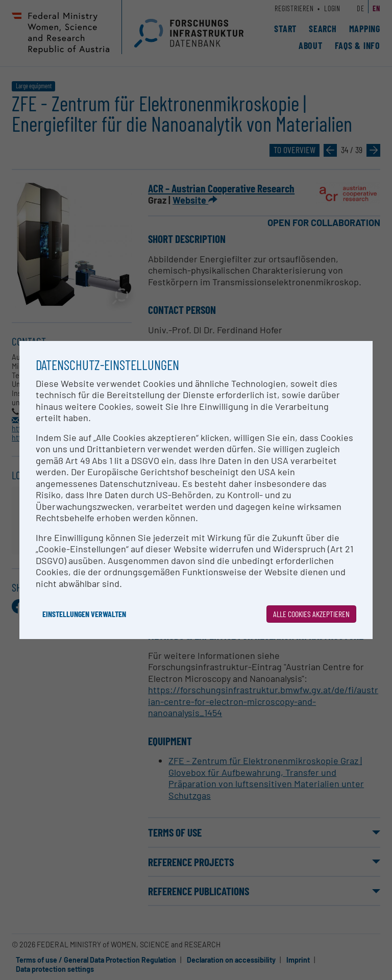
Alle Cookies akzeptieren (311, 614)
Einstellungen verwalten (84, 614)
